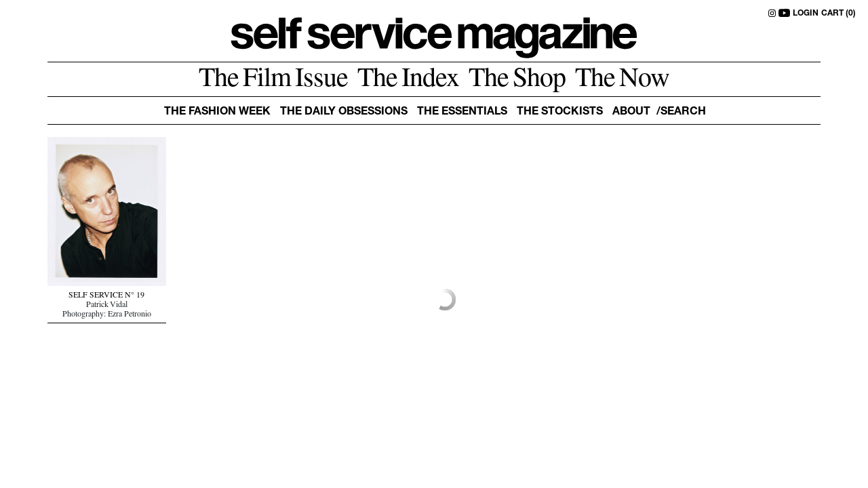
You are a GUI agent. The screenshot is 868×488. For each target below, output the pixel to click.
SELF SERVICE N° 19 (106, 296)
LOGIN (806, 14)
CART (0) (839, 14)
